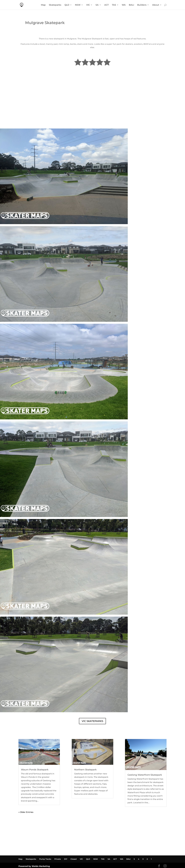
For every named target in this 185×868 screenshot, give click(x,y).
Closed (74, 859)
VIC (88, 5)
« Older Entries (26, 812)
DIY (66, 859)
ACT (106, 5)
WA (124, 5)
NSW (78, 5)
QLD (67, 5)
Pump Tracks (45, 859)
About (156, 5)
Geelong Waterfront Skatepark (145, 775)
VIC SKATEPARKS (92, 721)
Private (58, 859)
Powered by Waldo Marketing (34, 866)
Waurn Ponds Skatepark (35, 770)
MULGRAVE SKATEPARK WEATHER (92, 119)
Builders (142, 5)
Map (43, 5)
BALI (131, 5)
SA (97, 5)
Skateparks (55, 5)
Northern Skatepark (85, 770)
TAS (114, 5)
